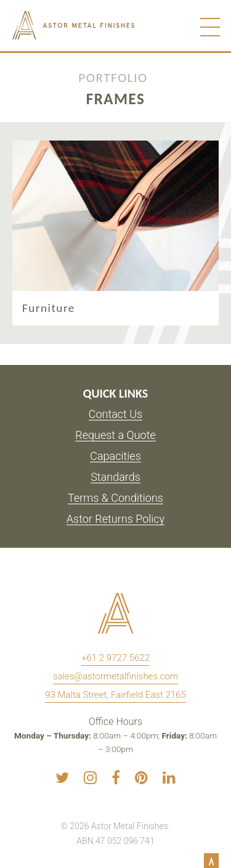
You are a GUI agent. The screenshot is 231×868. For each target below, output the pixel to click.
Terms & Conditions (115, 498)
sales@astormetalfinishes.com (115, 676)
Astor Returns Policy (115, 519)
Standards (115, 477)
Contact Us (116, 415)
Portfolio (113, 76)
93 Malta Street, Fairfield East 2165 (115, 695)
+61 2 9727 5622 (115, 658)
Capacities (115, 457)
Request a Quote (115, 436)
